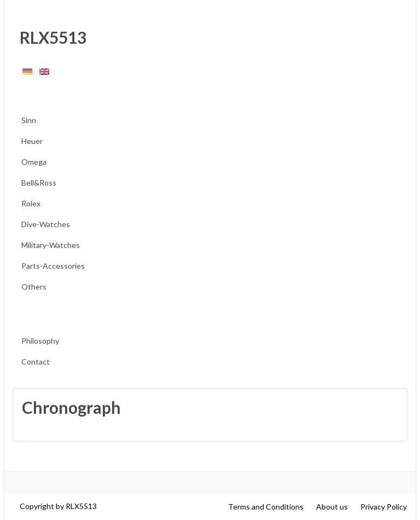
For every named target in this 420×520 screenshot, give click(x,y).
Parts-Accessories (53, 266)
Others (34, 287)
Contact (36, 362)
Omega (34, 162)
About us (332, 507)
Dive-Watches (46, 224)
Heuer (32, 141)
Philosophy (40, 341)
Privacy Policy (384, 507)
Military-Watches (51, 245)
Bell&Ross (39, 183)
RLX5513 (50, 37)
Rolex (31, 203)
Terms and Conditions (266, 507)
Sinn (29, 120)
